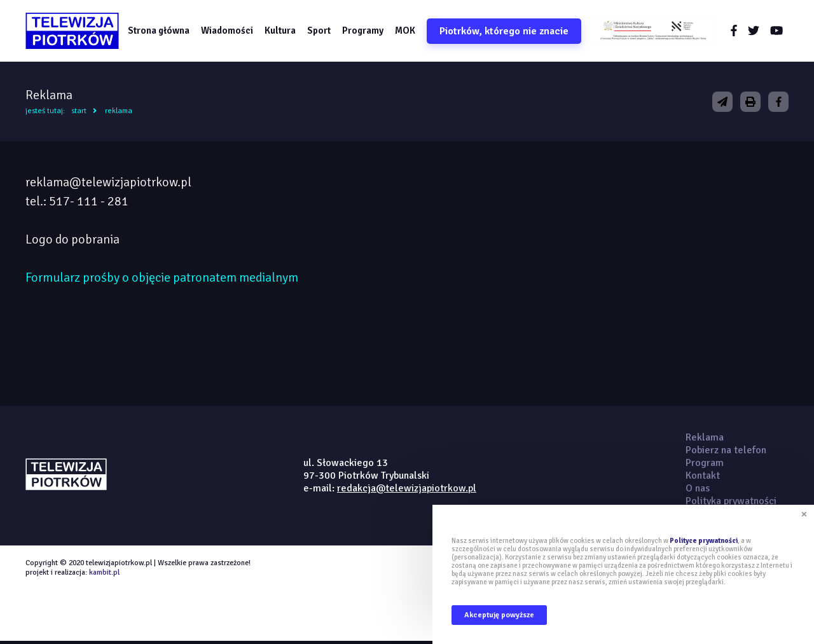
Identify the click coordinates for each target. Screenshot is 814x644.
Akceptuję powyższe (499, 615)
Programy (367, 31)
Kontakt (703, 477)
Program (705, 465)
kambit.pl (104, 574)
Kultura (284, 31)
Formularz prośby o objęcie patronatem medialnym (162, 279)
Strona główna (162, 31)
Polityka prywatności (731, 503)
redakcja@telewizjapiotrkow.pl (407, 490)
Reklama (119, 113)
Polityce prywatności (704, 541)
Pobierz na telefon (726, 452)
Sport (323, 31)
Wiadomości (231, 31)
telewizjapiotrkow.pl (75, 32)
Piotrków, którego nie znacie (508, 32)
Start (79, 113)
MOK (409, 31)
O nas (698, 490)
